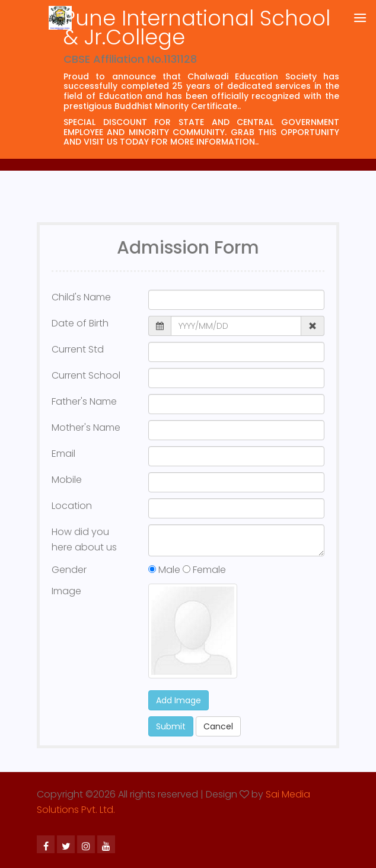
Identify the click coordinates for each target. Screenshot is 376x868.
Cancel (218, 726)
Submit (171, 726)
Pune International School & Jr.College (197, 28)
